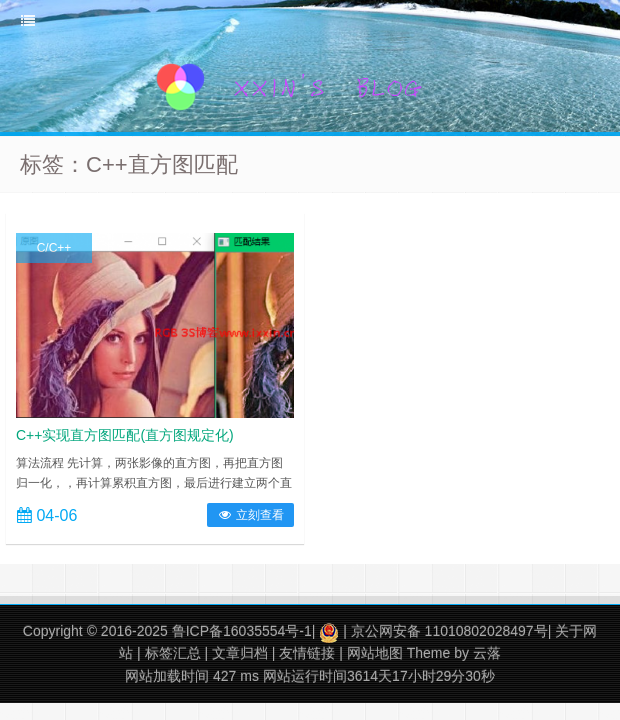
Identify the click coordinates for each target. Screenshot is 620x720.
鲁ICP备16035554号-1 (242, 631)
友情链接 (307, 653)
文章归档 (240, 653)
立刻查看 (250, 515)
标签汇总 (173, 653)
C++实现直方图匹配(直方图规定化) (125, 435)
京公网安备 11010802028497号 (449, 631)
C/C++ (54, 248)
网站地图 (375, 653)
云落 (487, 653)
